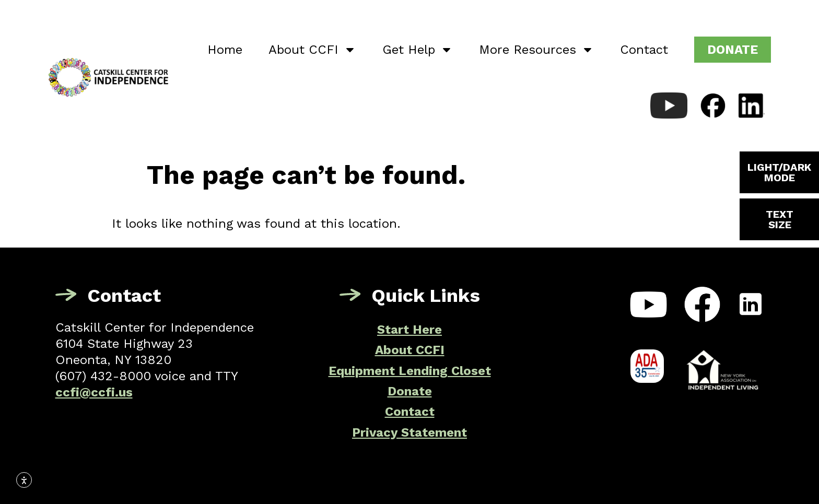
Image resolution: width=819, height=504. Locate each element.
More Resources (536, 50)
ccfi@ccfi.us (94, 392)
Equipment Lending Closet (410, 371)
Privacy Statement (409, 432)
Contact (644, 50)
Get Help (418, 50)
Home (225, 50)
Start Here (409, 330)
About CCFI (312, 50)
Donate (410, 391)
